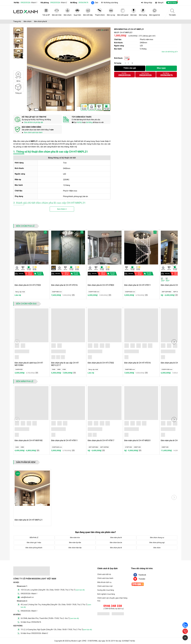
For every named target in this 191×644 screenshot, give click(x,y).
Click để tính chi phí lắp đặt (33, 122)
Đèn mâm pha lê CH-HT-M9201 (137, 440)
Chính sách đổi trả (104, 574)
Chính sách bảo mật (105, 586)
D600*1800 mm (57, 292)
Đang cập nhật (20, 292)
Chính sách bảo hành (105, 578)
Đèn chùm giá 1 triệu (34, 543)
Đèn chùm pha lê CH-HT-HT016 (64, 285)
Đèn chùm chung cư (157, 538)
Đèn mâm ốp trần (75, 543)
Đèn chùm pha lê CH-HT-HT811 (137, 285)
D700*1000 (128, 447)
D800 (59, 369)
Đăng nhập (148, 3)
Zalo (96, 3)
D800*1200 (137, 447)
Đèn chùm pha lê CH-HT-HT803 (101, 285)
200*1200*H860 (166, 292)
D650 (17, 447)
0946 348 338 (113, 606)
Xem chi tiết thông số (170, 52)
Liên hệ (18, 295)
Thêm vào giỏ (130, 68)
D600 (54, 369)
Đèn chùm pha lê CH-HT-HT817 (101, 440)
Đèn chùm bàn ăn (116, 543)
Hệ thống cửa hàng (111, 3)
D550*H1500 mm (94, 292)
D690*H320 (19, 369)
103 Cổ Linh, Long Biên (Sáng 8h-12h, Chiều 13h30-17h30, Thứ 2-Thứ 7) (53, 590)
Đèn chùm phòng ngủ (157, 543)
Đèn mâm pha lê (25, 381)
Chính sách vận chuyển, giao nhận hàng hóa (112, 599)
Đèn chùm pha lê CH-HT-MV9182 (29, 440)
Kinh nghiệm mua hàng (106, 594)
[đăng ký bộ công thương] (103, 614)
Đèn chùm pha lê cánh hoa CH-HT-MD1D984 (29, 364)
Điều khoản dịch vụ (104, 582)
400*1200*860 (177, 292)
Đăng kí (161, 3)
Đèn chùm (28, 21)
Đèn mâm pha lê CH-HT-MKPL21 (29, 520)
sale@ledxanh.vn (27, 597)
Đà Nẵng (89, 122)
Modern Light (76, 641)
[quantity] (129, 63)
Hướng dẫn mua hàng (106, 590)
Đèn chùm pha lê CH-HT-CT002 (28, 285)
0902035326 (29, 3)
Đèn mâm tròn (75, 538)
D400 (127, 58)
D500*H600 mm (130, 292)
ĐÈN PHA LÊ (34, 538)
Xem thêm (62, 209)
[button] (31, 69)
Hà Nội (79, 122)
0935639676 (83, 3)
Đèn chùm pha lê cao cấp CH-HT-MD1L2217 (65, 364)
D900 (64, 369)
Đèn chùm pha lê (41, 21)
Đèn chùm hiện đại (26, 304)
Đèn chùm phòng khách (34, 548)
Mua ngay (161, 68)
